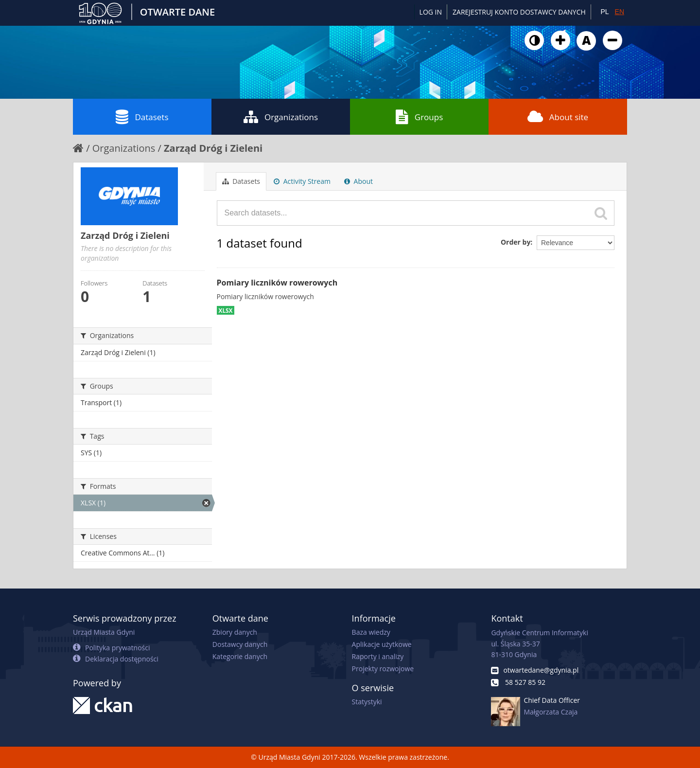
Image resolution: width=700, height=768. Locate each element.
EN (620, 12)
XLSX (226, 310)
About (359, 181)
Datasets (142, 117)
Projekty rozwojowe (383, 669)
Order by (516, 242)
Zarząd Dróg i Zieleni (213, 148)
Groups (419, 117)
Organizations (281, 117)
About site (558, 117)
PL (604, 12)
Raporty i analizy (378, 656)
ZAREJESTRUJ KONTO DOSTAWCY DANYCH (519, 12)
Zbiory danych (235, 632)
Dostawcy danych (240, 644)
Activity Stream (302, 181)
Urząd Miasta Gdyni (104, 632)
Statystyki (367, 702)
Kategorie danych (240, 656)
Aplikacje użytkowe (382, 644)
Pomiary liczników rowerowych (277, 283)
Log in (431, 12)
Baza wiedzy (371, 632)
